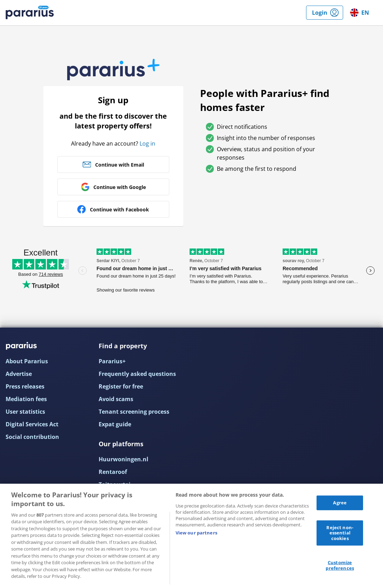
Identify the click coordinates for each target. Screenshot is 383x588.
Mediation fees (26, 399)
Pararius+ (112, 361)
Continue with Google (120, 187)
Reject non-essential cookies (340, 533)
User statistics (25, 412)
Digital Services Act (32, 424)
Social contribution (32, 437)
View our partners (196, 533)
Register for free (121, 386)
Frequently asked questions (137, 374)
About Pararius (27, 361)
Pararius (30, 13)
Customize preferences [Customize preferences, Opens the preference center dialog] (340, 565)
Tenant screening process (134, 412)
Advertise (19, 374)
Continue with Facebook (119, 209)
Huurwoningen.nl (123, 459)
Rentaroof (113, 472)
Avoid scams (116, 399)
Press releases (25, 386)
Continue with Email (120, 165)
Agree (340, 503)
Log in (147, 143)
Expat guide (115, 424)
